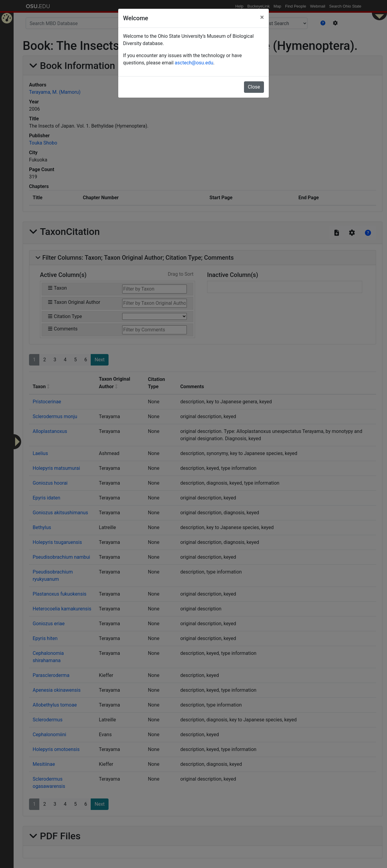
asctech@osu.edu (194, 63)
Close (254, 87)
